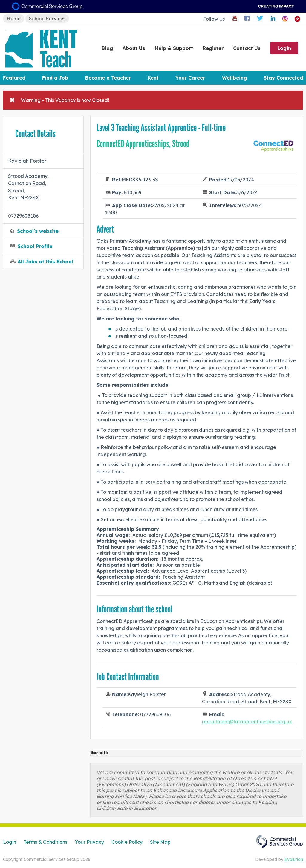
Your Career (190, 78)
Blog (107, 48)
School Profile (35, 246)
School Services (47, 19)
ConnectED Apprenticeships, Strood (143, 144)
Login (284, 48)
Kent (153, 78)
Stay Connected (283, 78)
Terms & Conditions (45, 842)
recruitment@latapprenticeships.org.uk (247, 722)
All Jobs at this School (45, 262)
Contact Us (247, 48)
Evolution (294, 859)
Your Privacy (89, 842)
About (134, 48)
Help (174, 48)
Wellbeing (234, 78)
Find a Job (55, 78)
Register (213, 48)
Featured (14, 78)
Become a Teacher (108, 78)
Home (14, 19)
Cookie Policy (127, 842)
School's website (38, 231)
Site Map (160, 842)
